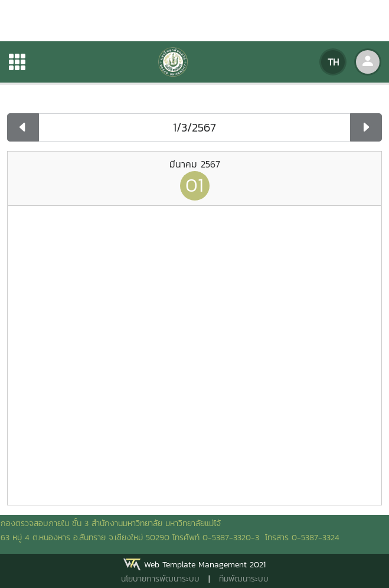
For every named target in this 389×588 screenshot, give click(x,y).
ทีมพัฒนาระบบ (244, 579)
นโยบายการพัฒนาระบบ (160, 579)
